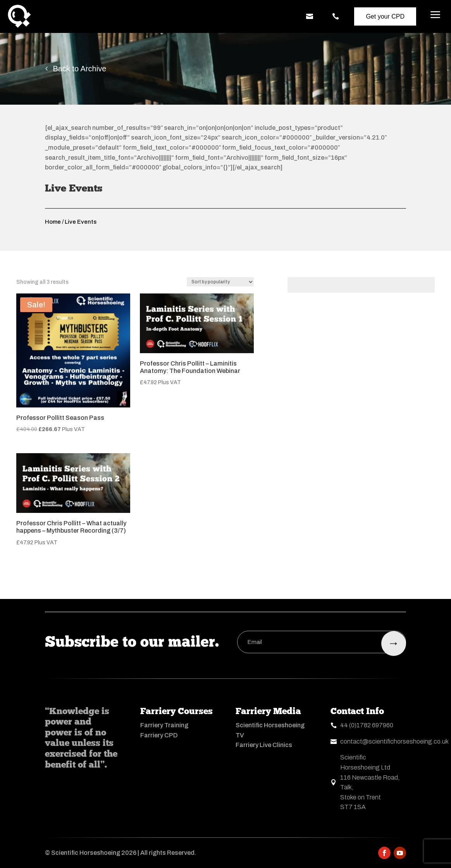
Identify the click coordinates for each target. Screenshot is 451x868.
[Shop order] (220, 282)
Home (53, 222)
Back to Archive (79, 69)
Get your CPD (385, 16)
